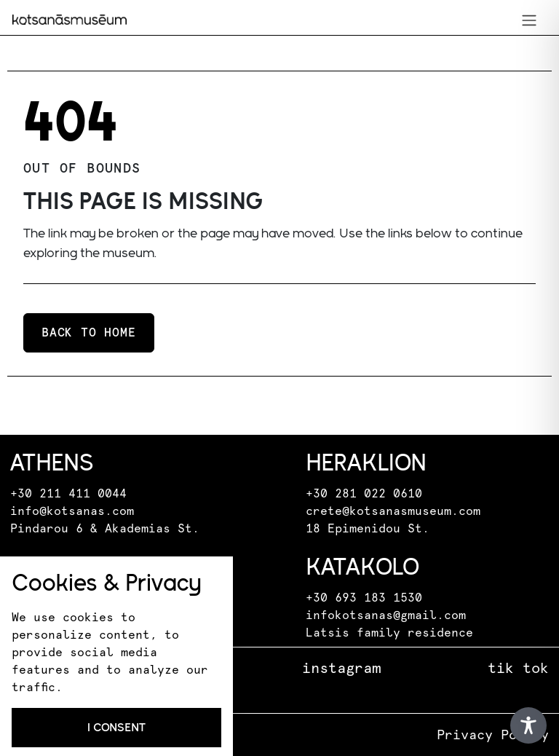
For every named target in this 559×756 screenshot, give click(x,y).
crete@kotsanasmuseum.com (393, 511)
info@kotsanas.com (72, 511)
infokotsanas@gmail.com (386, 615)
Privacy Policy (493, 736)
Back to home (89, 333)
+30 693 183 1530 (364, 598)
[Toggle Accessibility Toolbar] (528, 725)
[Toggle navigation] (529, 20)
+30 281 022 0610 (364, 494)
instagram (341, 669)
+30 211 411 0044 (68, 494)
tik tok (518, 669)
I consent (116, 727)
